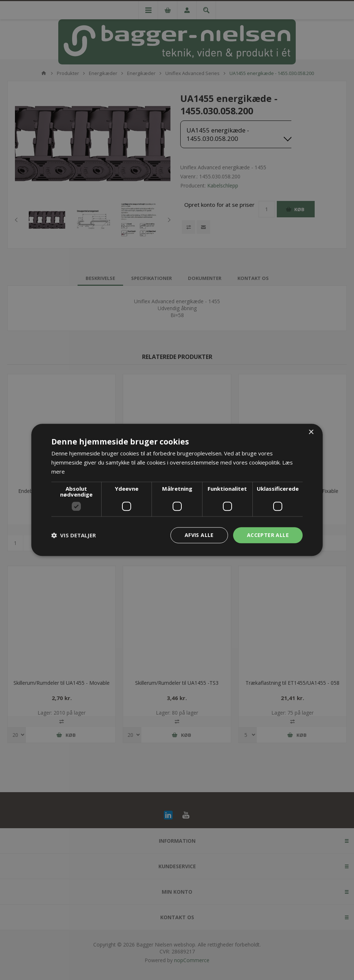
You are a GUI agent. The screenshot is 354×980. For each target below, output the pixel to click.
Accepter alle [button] (268, 535)
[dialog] (177, 490)
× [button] (311, 432)
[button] (74, 535)
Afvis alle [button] (199, 535)
